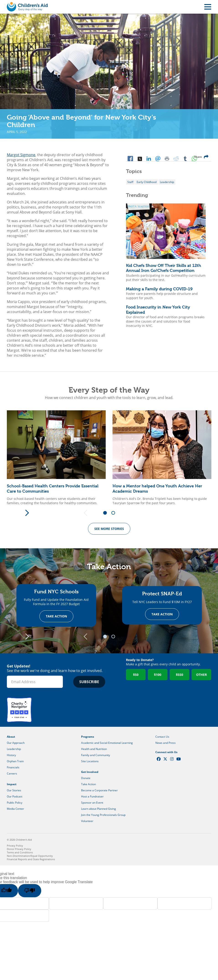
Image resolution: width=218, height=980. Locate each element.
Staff (130, 182)
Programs (88, 737)
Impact (12, 784)
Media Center (15, 809)
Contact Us (162, 737)
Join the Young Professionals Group (103, 815)
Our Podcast (15, 797)
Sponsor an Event (92, 803)
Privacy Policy (15, 846)
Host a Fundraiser (92, 797)
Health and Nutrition (94, 749)
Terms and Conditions (20, 853)
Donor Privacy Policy (19, 849)
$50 (136, 675)
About (11, 737)
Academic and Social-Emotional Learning (107, 743)
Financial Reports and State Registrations (31, 859)
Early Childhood (147, 182)
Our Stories (14, 791)
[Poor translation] (30, 891)
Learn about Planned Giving (99, 809)
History (11, 755)
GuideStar (46, 710)
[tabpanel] (56, 458)
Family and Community (96, 755)
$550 (180, 675)
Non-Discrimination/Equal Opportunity (30, 856)
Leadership (167, 182)
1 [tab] (107, 513)
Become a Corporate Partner (99, 791)
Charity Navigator (19, 710)
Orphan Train (15, 761)
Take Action (56, 616)
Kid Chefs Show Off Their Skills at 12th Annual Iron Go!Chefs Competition (164, 268)
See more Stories (109, 529)
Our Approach (16, 743)
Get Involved (90, 772)
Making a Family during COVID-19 (159, 289)
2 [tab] (115, 513)
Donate (86, 778)
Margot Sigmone (21, 155)
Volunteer (87, 821)
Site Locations (90, 761)
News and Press (165, 743)
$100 (158, 675)
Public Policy (15, 803)
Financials (13, 768)
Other (201, 675)
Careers (12, 774)
